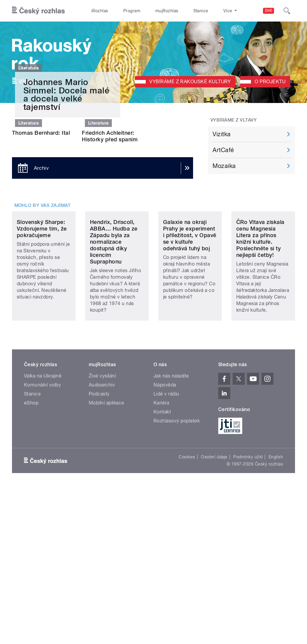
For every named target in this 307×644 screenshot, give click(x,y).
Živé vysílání (102, 532)
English (276, 613)
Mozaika (224, 166)
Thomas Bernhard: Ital (41, 268)
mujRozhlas (152, 11)
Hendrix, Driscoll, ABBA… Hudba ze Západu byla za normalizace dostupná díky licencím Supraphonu (114, 398)
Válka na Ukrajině (43, 532)
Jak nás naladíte (171, 532)
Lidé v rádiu (166, 550)
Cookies (187, 613)
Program (122, 11)
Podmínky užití (248, 613)
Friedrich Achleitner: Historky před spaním (110, 272)
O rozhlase (207, 11)
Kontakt (162, 568)
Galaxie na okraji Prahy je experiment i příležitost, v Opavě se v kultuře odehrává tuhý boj (190, 392)
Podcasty (99, 550)
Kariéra (161, 559)
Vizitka (222, 134)
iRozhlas (97, 11)
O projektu (270, 82)
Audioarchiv (102, 541)
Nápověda (165, 541)
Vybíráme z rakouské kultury (190, 82)
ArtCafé (223, 150)
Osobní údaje (214, 613)
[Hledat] (287, 11)
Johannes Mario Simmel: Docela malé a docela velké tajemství (66, 196)
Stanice (179, 11)
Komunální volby (42, 541)
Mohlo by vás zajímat (43, 331)
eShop (31, 559)
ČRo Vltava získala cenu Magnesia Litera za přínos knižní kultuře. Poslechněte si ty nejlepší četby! (260, 395)
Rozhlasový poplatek (177, 577)
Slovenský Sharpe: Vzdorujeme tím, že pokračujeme (42, 385)
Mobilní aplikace (107, 559)
